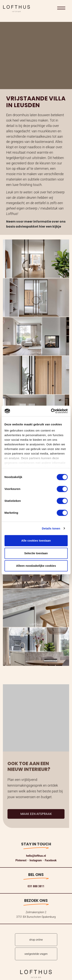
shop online (36, 940)
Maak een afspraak (36, 822)
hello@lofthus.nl (36, 856)
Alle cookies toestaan (36, 541)
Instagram (36, 860)
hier (42, 227)
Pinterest (21, 860)
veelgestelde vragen (36, 954)
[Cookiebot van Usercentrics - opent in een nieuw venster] (51, 411)
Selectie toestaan (36, 553)
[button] (61, 8)
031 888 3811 (36, 886)
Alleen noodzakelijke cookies (36, 566)
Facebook (51, 860)
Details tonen (51, 528)
